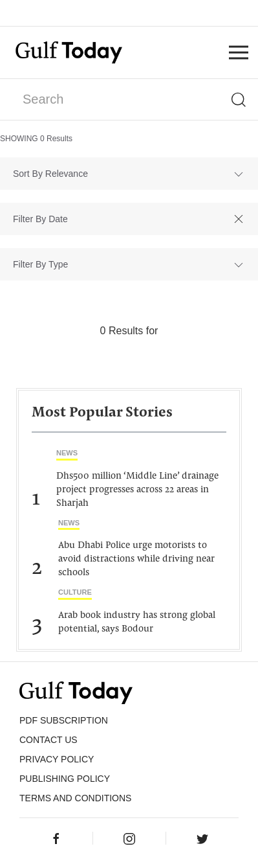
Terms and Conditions (75, 798)
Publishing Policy (65, 779)
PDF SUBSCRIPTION (64, 720)
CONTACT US (48, 740)
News (67, 453)
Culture (75, 592)
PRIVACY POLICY (57, 759)
